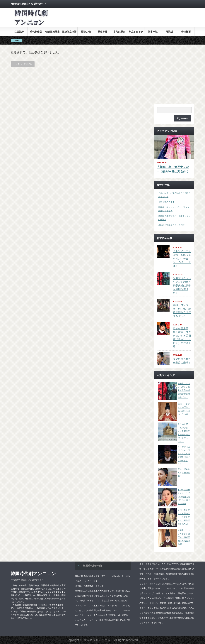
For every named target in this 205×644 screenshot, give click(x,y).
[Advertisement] (156, 38)
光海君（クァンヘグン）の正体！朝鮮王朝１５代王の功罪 (184, 537)
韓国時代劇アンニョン (33, 574)
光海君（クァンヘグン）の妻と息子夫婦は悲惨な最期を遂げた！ (182, 286)
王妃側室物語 (69, 32)
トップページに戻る (23, 64)
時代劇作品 (36, 32)
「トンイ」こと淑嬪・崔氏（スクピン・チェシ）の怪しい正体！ (182, 259)
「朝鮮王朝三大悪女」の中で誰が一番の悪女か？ (173, 169)
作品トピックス (136, 33)
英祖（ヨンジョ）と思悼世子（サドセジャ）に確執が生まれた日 (184, 517)
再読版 (169, 32)
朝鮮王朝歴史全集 (52, 33)
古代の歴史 (119, 32)
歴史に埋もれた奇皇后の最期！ (184, 473)
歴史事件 (102, 32)
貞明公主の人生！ (166, 202)
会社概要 (186, 32)
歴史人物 (86, 32)
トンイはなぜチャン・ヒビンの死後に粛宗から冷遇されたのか (184, 497)
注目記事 (19, 32)
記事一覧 (153, 32)
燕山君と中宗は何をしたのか (171, 225)
